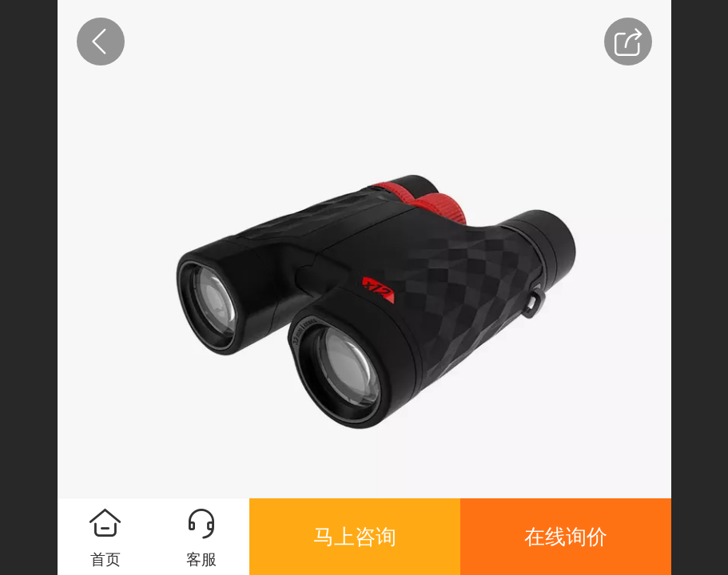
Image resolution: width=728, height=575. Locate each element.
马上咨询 (355, 537)
